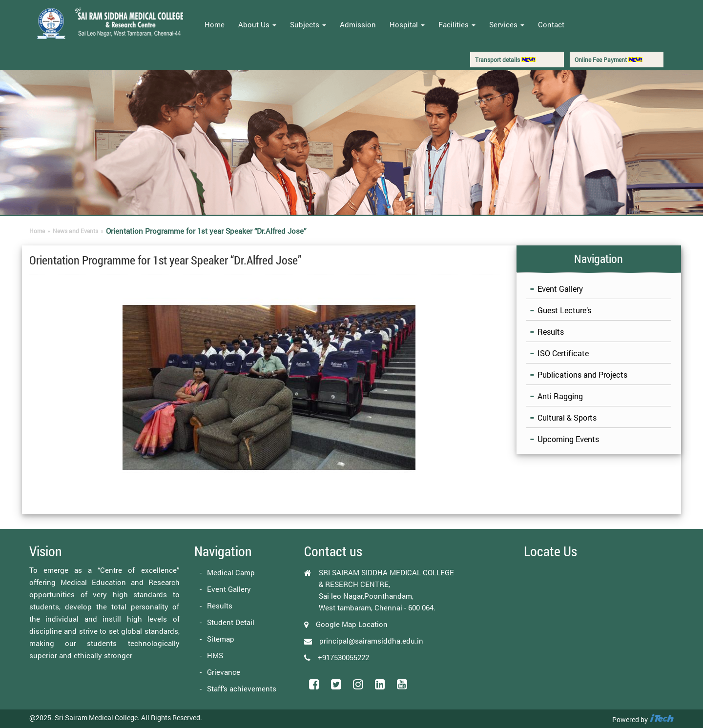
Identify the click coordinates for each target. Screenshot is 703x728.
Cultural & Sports (567, 417)
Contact (551, 24)
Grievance (224, 672)
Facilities (457, 24)
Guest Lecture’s (564, 310)
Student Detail (231, 622)
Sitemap (221, 639)
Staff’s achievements (242, 688)
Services (507, 24)
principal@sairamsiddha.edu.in (371, 641)
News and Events (75, 231)
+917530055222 (343, 657)
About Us (257, 24)
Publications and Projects (582, 374)
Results (551, 332)
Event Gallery (560, 289)
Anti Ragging (560, 396)
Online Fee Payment (609, 60)
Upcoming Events (568, 439)
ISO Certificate (563, 353)
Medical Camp (231, 572)
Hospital (407, 24)
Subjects (308, 24)
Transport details (505, 60)
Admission (358, 24)
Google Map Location (352, 624)
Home (215, 24)
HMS (215, 655)
